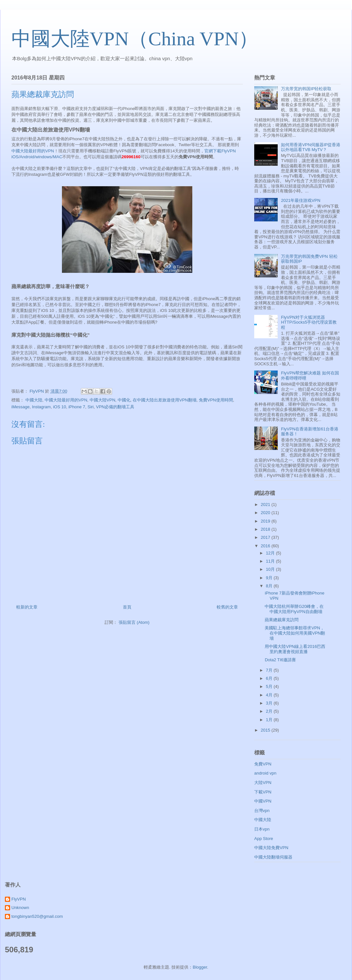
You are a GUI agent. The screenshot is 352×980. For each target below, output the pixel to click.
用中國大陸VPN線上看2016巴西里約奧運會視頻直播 (295, 649)
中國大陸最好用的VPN (33, 151)
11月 (271, 561)
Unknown (20, 908)
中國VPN (263, 801)
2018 (266, 529)
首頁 (127, 607)
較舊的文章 (227, 607)
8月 (270, 586)
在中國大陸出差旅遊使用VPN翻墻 (165, 400)
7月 (270, 670)
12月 (271, 553)
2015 (266, 730)
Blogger (200, 967)
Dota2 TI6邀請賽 (280, 660)
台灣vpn (262, 811)
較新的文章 (27, 607)
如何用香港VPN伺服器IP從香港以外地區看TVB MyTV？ (311, 147)
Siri (90, 407)
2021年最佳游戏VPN (301, 200)
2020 (266, 513)
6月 (270, 678)
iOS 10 (60, 407)
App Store (264, 839)
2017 (266, 537)
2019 (266, 521)
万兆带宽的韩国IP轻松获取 (306, 89)
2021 (266, 504)
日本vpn (262, 829)
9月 (270, 578)
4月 (270, 695)
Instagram (41, 407)
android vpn (265, 773)
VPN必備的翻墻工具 (115, 407)
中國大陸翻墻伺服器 (273, 857)
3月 (270, 703)
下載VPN (263, 792)
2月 (270, 711)
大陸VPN (263, 783)
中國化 (124, 400)
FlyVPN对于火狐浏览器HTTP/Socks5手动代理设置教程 (309, 322)
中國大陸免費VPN (271, 848)
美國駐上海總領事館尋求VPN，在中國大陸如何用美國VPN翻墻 (295, 633)
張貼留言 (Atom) (134, 622)
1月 (270, 720)
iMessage (21, 407)
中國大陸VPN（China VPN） (135, 39)
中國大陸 (34, 400)
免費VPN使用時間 (216, 400)
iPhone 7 (77, 407)
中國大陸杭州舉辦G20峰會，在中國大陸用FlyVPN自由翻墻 (294, 609)
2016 (266, 546)
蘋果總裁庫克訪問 (282, 620)
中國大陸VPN (103, 400)
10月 (271, 569)
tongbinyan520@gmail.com (37, 916)
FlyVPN (19, 899)
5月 (270, 686)
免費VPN (263, 764)
